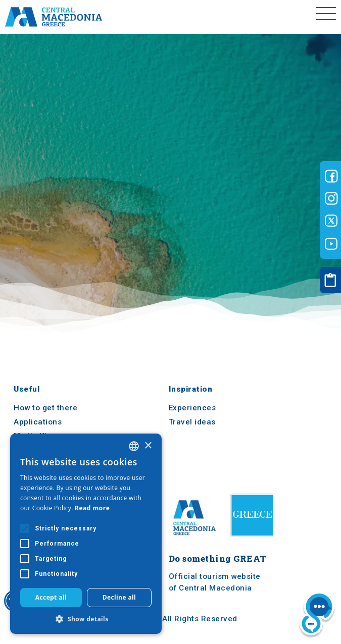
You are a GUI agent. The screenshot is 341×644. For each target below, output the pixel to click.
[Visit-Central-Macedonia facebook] (331, 176)
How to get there (45, 408)
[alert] (86, 534)
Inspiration (191, 390)
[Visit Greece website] (255, 540)
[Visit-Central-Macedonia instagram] (331, 198)
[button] (86, 619)
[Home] (54, 17)
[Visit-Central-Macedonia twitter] (331, 221)
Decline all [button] (119, 597)
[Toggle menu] (326, 17)
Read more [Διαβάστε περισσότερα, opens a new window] (92, 508)
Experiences (192, 408)
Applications (38, 422)
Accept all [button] (51, 597)
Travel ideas (192, 422)
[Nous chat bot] (317, 615)
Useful (27, 390)
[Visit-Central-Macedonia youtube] (331, 244)
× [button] (148, 446)
